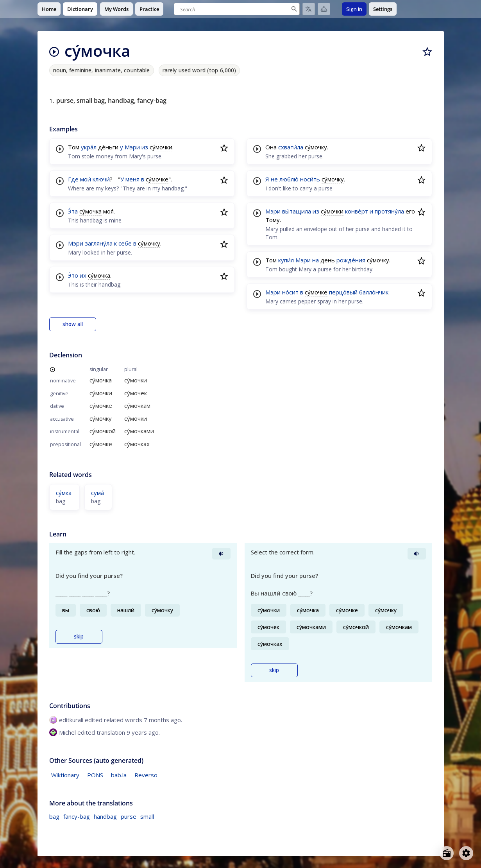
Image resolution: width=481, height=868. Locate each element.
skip (79, 637)
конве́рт (357, 211)
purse (129, 816)
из (145, 147)
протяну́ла (389, 211)
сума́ (97, 493)
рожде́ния (351, 260)
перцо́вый (343, 292)
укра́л (89, 147)
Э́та (73, 211)
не (274, 179)
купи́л (286, 260)
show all (73, 324)
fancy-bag (77, 816)
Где (73, 179)
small (147, 816)
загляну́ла (99, 243)
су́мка (64, 493)
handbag (105, 816)
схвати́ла (291, 147)
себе (125, 243)
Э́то (73, 275)
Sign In (354, 9)
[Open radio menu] (447, 853)
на (316, 260)
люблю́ (289, 179)
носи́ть (310, 179)
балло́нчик (374, 292)
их (83, 275)
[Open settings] (466, 853)
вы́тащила (297, 211)
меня (132, 179)
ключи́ (101, 179)
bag (54, 816)
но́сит (290, 292)
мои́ (86, 179)
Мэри (132, 147)
